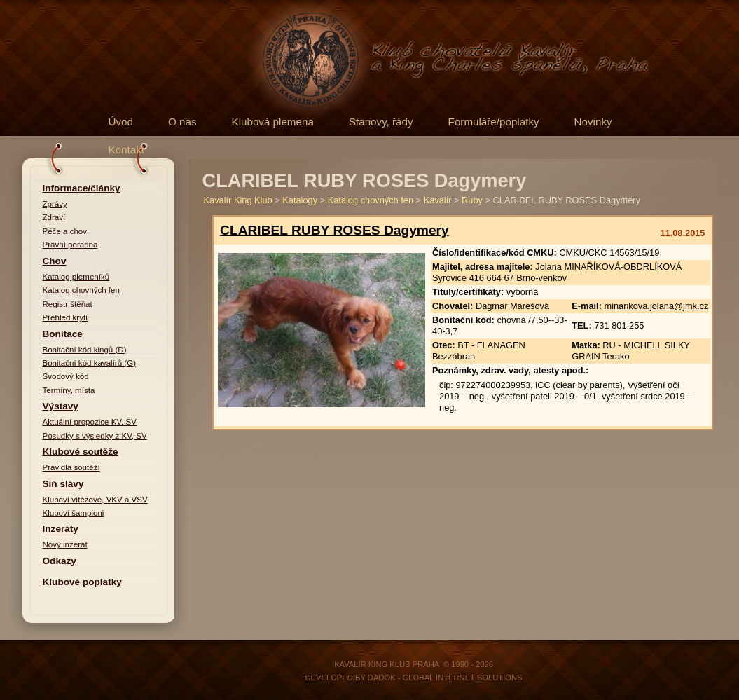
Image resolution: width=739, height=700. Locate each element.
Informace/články (82, 188)
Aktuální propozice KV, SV (90, 422)
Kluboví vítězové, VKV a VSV (95, 500)
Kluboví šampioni (74, 513)
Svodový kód (66, 376)
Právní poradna (70, 245)
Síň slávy (63, 484)
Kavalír (438, 200)
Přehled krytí (65, 317)
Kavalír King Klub (238, 200)
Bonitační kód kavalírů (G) (90, 363)
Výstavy (61, 406)
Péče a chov (65, 231)
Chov (55, 261)
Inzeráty (61, 529)
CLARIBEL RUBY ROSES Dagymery (334, 230)
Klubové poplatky (82, 582)
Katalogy (300, 200)
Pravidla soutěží (71, 467)
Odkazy (60, 561)
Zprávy (55, 204)
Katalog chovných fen (81, 290)
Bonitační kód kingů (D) (85, 350)
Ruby (472, 200)
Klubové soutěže (81, 452)
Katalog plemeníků (76, 277)
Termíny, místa (69, 390)
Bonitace (63, 334)
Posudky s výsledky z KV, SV (95, 436)
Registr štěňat (68, 304)
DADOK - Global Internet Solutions (445, 678)
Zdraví (54, 217)
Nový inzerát (65, 544)
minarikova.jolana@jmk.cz (656, 306)
